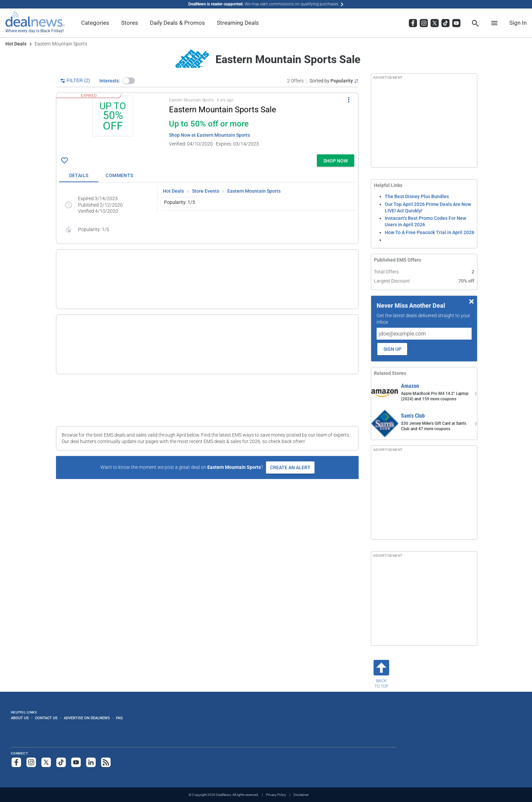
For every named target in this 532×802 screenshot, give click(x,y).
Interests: (110, 81)
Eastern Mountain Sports (254, 191)
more (302, 292)
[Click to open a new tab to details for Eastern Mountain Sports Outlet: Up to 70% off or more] (85, 274)
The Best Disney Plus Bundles (417, 196)
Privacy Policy (276, 795)
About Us (20, 718)
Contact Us (46, 718)
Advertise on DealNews (87, 718)
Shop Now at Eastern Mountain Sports (210, 135)
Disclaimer (301, 795)
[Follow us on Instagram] (31, 762)
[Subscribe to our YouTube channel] (76, 762)
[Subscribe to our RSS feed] (106, 762)
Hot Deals (16, 44)
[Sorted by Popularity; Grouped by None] (334, 81)
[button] (129, 81)
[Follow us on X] (46, 762)
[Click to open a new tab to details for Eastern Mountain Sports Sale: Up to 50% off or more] (113, 124)
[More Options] (349, 100)
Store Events (206, 191)
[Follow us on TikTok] (61, 762)
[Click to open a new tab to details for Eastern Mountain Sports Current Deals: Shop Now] (85, 328)
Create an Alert (290, 446)
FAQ (119, 718)
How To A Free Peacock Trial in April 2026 (430, 232)
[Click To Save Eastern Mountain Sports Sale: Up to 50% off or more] (64, 160)
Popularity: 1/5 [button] (179, 202)
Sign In (518, 23)
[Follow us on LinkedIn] (91, 762)
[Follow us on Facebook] (16, 762)
